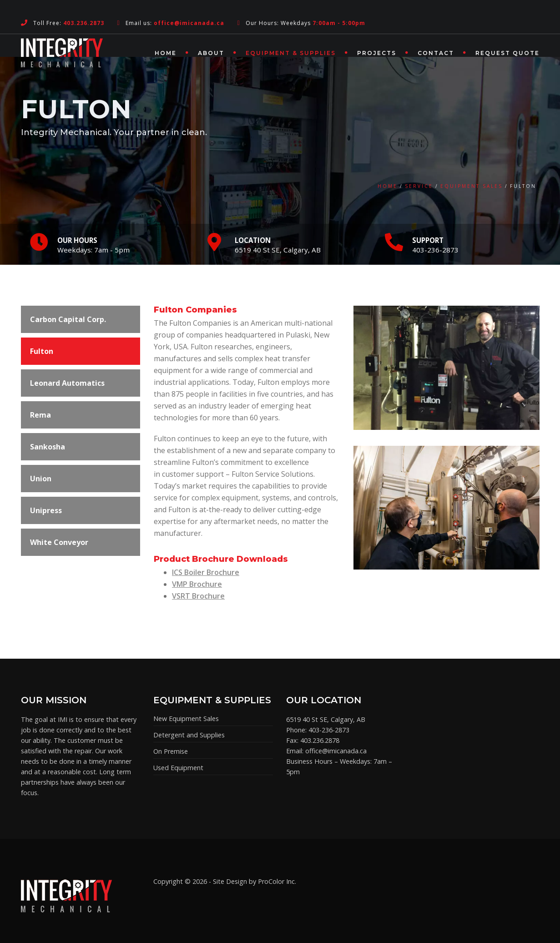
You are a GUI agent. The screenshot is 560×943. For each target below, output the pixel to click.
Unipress (46, 510)
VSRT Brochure (198, 596)
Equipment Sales (472, 186)
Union (41, 479)
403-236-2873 (329, 730)
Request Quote (507, 53)
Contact (436, 53)
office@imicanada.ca (336, 751)
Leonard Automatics (67, 383)
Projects (377, 53)
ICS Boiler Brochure (206, 572)
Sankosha (48, 447)
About (211, 53)
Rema (40, 415)
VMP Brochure (197, 584)
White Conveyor (59, 542)
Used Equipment (178, 768)
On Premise (171, 751)
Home (166, 53)
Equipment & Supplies (291, 53)
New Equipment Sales (186, 719)
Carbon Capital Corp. (68, 319)
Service (419, 186)
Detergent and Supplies (189, 735)
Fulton (42, 351)
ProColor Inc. (277, 881)
